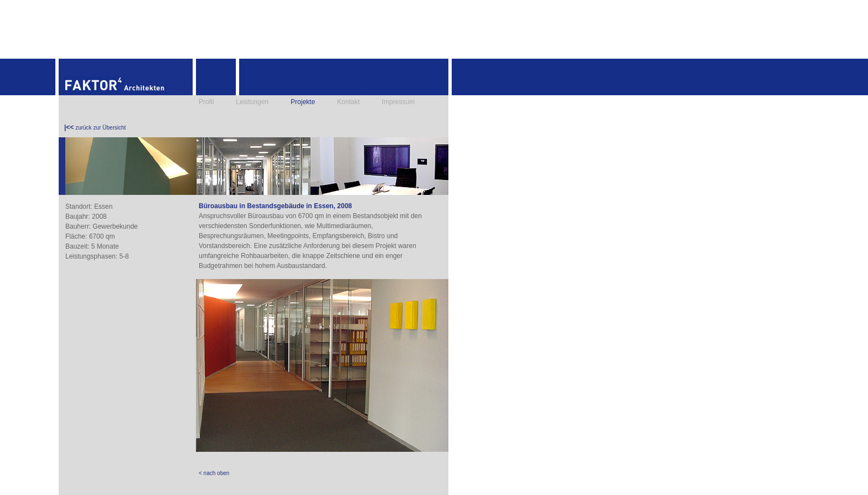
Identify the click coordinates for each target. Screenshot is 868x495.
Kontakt (348, 102)
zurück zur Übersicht (95, 127)
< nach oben (214, 473)
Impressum (398, 102)
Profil (206, 102)
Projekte (303, 102)
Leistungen (252, 102)
